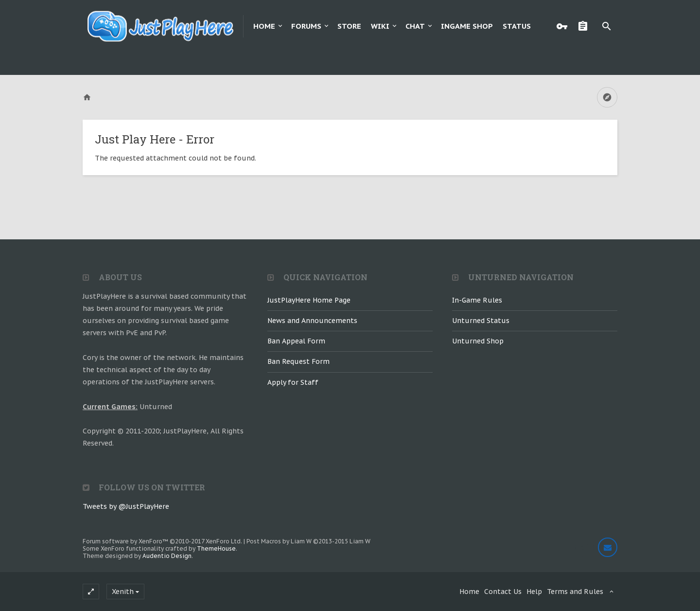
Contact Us (503, 592)
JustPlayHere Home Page (309, 300)
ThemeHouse (216, 548)
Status (517, 26)
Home (264, 26)
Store (349, 26)
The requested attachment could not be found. (175, 158)
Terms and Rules (575, 592)
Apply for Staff (293, 382)
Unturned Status (481, 321)
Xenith (123, 592)
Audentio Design (167, 556)
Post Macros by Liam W (308, 541)
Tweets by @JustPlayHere (126, 506)
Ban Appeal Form (296, 341)
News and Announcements (312, 321)
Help (534, 592)
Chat (415, 26)
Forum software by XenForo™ (162, 541)
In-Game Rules (477, 300)
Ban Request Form (298, 361)
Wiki (380, 26)
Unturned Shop (478, 341)
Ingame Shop (467, 26)
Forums (306, 26)
